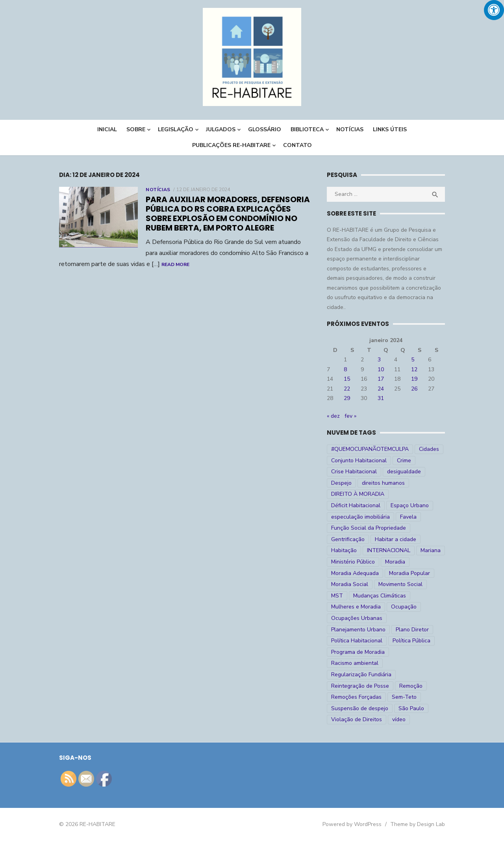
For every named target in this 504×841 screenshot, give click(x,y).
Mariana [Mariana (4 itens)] (431, 550)
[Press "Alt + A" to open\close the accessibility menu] (494, 10)
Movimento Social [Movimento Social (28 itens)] (400, 584)
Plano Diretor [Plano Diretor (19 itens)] (412, 630)
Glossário (265, 129)
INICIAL (107, 129)
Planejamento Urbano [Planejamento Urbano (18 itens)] (358, 630)
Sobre (136, 129)
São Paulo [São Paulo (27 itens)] (411, 708)
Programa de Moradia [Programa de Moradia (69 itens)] (358, 652)
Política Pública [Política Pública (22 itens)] (411, 641)
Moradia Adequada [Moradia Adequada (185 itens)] (355, 573)
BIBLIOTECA (307, 129)
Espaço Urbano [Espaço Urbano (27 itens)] (410, 505)
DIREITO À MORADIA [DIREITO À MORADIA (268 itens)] (358, 494)
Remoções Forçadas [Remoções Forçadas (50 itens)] (356, 697)
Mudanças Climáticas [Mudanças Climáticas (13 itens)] (380, 596)
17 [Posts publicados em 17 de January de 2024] (381, 379)
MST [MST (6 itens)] (337, 596)
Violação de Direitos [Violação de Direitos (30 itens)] (357, 719)
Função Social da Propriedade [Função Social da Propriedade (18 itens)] (369, 528)
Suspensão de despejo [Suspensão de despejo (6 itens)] (360, 708)
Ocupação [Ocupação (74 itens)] (404, 607)
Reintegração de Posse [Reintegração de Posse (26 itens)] (360, 686)
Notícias (158, 190)
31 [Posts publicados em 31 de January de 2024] (381, 398)
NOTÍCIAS (350, 129)
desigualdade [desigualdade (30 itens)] (404, 472)
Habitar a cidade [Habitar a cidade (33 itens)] (396, 539)
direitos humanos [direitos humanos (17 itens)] (383, 483)
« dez (333, 416)
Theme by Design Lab (418, 824)
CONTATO (297, 145)
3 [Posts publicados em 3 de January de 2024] (379, 360)
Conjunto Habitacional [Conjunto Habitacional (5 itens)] (359, 461)
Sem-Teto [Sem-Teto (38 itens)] (404, 697)
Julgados (221, 129)
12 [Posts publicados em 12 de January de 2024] (414, 369)
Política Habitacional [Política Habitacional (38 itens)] (357, 641)
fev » (350, 416)
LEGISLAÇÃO (176, 129)
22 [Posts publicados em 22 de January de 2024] (347, 389)
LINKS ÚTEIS (390, 129)
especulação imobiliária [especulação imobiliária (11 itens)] (360, 517)
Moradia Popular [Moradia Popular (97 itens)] (409, 573)
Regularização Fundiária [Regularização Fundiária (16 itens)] (361, 674)
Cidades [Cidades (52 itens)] (429, 449)
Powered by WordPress (352, 824)
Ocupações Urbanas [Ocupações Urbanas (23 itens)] (357, 618)
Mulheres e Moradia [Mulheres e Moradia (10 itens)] (356, 607)
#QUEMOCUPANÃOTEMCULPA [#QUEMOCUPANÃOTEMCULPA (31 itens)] (370, 449)
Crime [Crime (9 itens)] (404, 461)
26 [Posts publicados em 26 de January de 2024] (414, 389)
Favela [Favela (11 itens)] (408, 517)
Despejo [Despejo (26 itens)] (341, 483)
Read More (175, 264)
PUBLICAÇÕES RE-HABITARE (231, 145)
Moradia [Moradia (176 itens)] (395, 562)
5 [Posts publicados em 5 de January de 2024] (413, 360)
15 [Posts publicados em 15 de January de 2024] (347, 379)
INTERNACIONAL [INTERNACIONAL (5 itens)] (389, 550)
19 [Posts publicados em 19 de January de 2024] (414, 379)
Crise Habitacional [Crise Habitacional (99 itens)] (354, 472)
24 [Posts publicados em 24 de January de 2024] (381, 389)
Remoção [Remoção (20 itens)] (411, 686)
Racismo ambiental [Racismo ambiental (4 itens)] (355, 663)
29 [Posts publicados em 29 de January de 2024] (347, 398)
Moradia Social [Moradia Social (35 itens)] (350, 584)
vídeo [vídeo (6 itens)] (399, 719)
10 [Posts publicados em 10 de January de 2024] (381, 369)
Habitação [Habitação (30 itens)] (344, 550)
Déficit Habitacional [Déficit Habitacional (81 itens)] (356, 505)
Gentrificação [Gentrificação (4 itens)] (348, 539)
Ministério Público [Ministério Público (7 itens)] (353, 562)
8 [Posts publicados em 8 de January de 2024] (345, 369)
